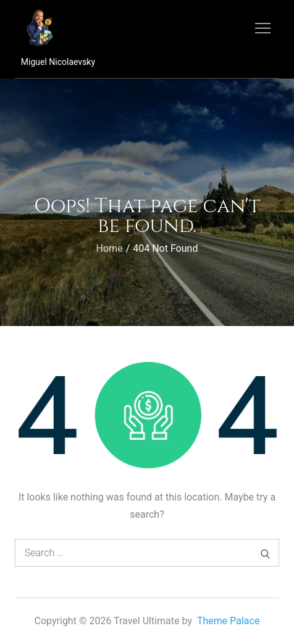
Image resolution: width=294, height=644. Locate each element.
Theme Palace (229, 621)
